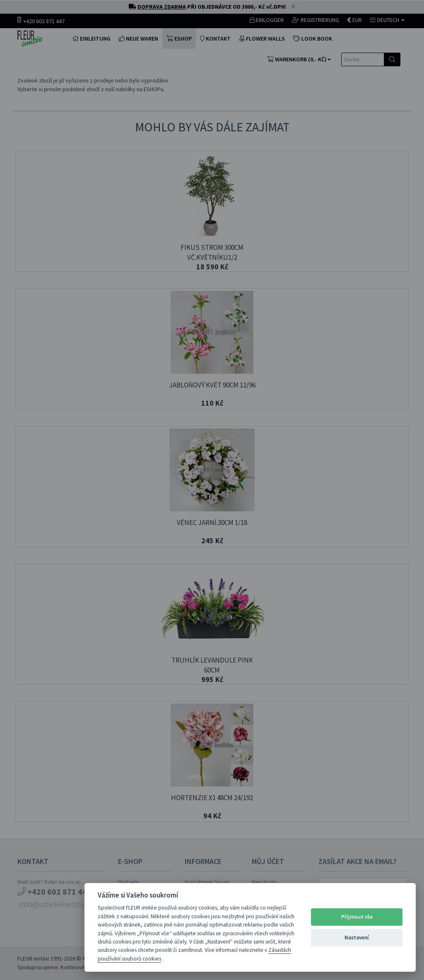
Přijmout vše (357, 917)
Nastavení (357, 938)
